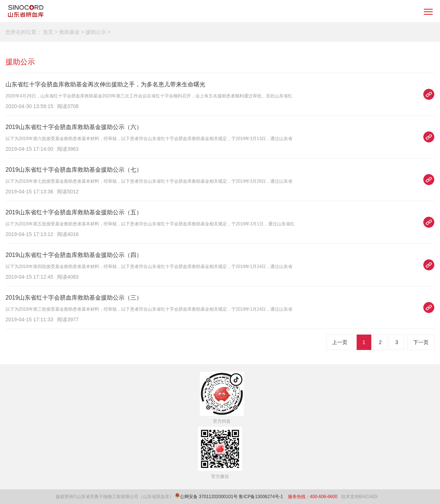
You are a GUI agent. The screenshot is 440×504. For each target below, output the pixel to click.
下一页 (421, 342)
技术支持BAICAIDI (359, 497)
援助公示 (96, 32)
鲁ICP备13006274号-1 (261, 497)
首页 (48, 32)
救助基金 (69, 32)
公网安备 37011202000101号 (209, 497)
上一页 (340, 342)
